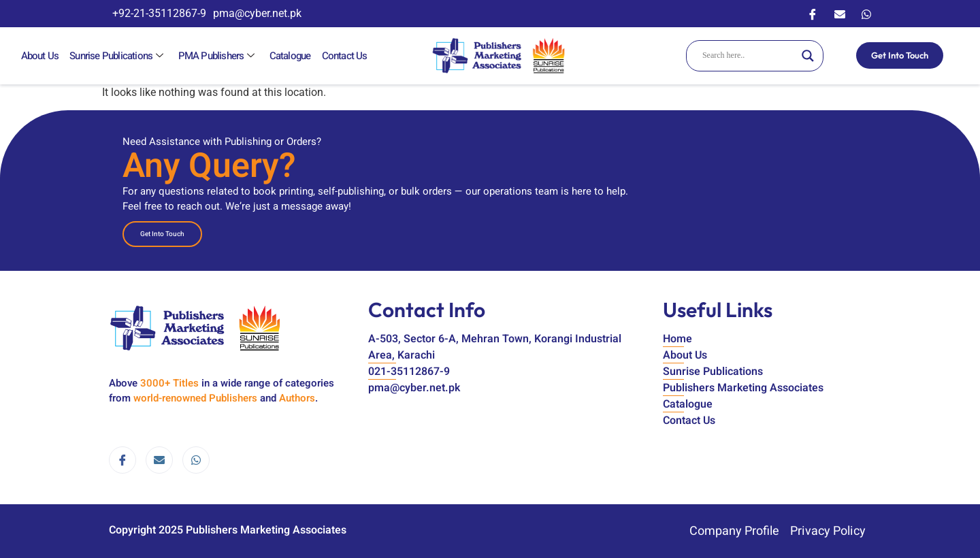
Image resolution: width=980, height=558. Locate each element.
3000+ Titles (169, 383)
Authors (297, 398)
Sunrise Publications (117, 56)
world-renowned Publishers (195, 398)
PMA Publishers (216, 56)
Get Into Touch (900, 55)
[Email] (840, 14)
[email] (159, 460)
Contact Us (341, 56)
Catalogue (288, 56)
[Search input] (749, 56)
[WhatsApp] (866, 14)
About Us (39, 56)
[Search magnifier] (808, 56)
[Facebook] (813, 14)
